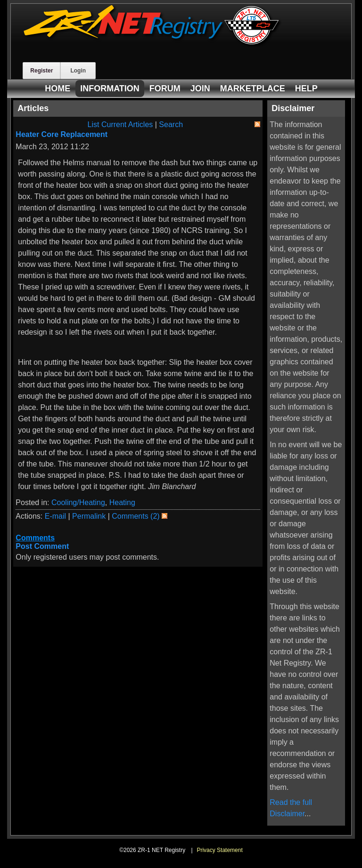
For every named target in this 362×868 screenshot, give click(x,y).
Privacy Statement (219, 850)
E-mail (55, 516)
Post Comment (42, 546)
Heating (122, 502)
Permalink (89, 516)
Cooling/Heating (78, 502)
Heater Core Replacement (62, 134)
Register (41, 71)
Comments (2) (136, 516)
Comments (35, 538)
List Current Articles (120, 125)
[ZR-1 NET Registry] (152, 44)
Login (78, 71)
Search (171, 125)
